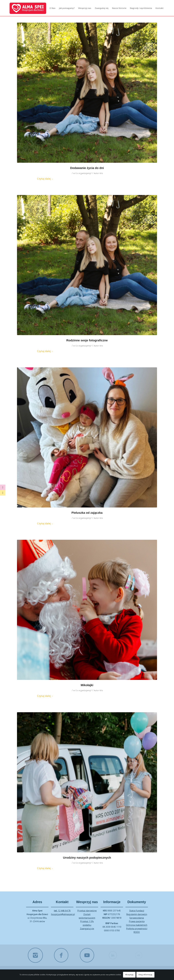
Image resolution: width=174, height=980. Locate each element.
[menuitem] (52, 8)
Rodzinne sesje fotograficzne (87, 340)
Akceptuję (129, 975)
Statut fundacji (137, 911)
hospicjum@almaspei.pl (63, 914)
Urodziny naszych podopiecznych (87, 858)
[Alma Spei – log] (28, 8)
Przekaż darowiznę (87, 911)
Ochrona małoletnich (137, 925)
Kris (101, 173)
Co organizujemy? (84, 173)
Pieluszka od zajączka (87, 513)
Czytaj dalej (45, 179)
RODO (137, 932)
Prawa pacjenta (137, 921)
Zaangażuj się (87, 929)
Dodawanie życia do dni (87, 168)
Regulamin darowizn (137, 914)
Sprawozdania (137, 918)
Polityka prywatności (137, 929)
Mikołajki (87, 685)
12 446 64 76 (62, 911)
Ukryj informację (145, 975)
